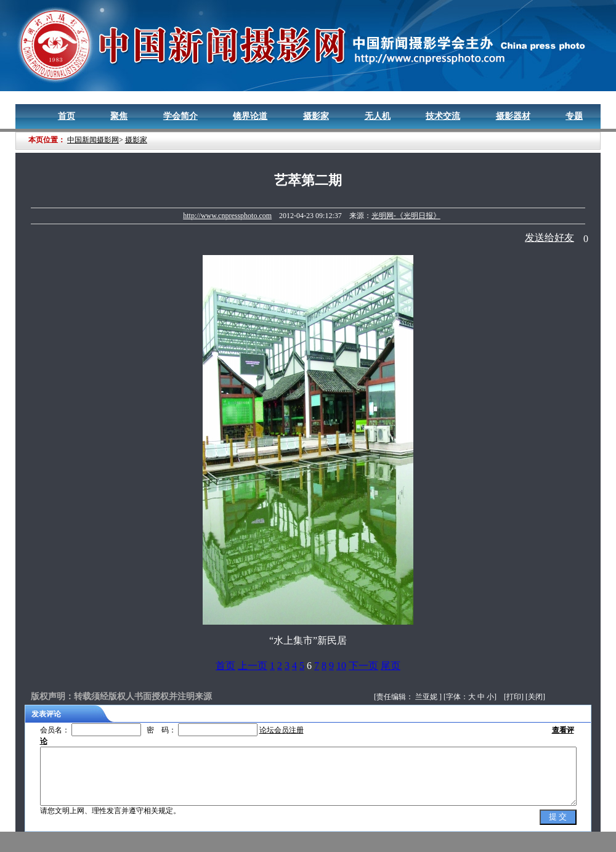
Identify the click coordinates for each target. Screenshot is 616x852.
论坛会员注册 (282, 730)
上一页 (253, 666)
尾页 (391, 666)
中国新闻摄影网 (93, 140)
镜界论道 (250, 116)
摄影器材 (513, 116)
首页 (67, 116)
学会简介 (180, 116)
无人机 (378, 116)
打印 (514, 697)
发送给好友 (549, 237)
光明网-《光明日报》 (406, 216)
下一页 (363, 666)
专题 (574, 116)
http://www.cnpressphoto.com (227, 216)
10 (341, 666)
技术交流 (443, 116)
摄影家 (316, 116)
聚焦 (119, 116)
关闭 (535, 697)
